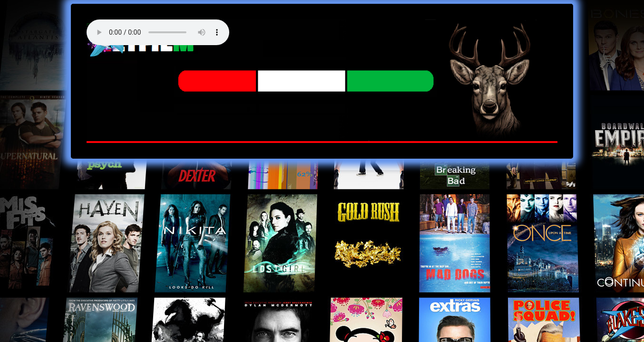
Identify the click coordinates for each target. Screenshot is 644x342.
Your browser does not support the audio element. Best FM (158, 32)
